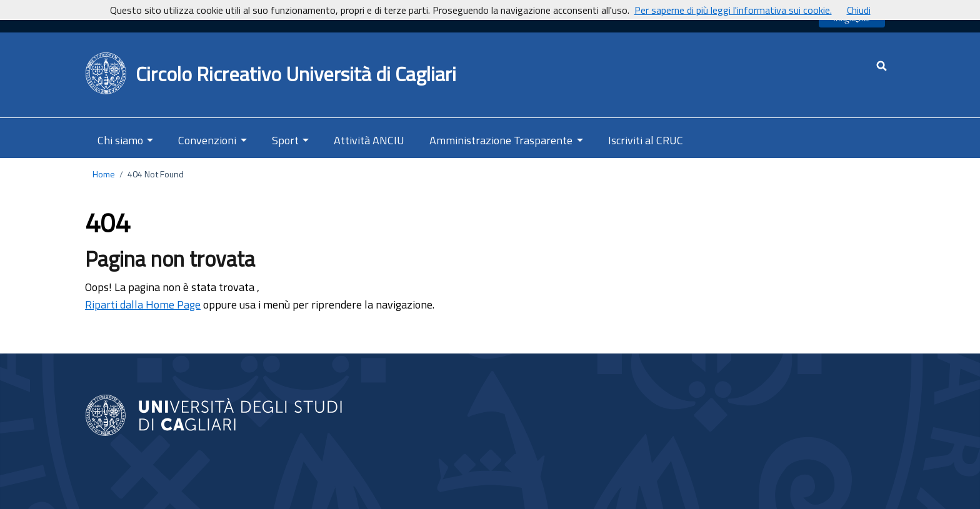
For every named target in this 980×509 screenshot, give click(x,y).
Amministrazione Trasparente (501, 140)
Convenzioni (207, 140)
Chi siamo (120, 140)
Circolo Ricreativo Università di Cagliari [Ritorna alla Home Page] (296, 74)
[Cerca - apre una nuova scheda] (882, 66)
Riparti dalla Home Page (143, 304)
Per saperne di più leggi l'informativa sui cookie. (733, 10)
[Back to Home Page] (107, 74)
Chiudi (859, 10)
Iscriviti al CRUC (646, 140)
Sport (285, 140)
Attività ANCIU (369, 140)
